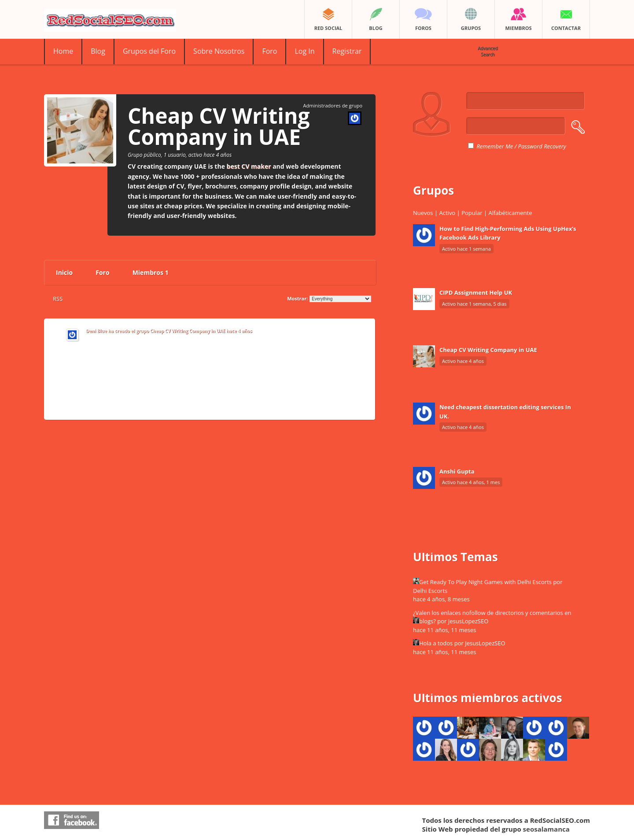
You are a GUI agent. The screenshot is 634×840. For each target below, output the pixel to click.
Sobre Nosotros (219, 51)
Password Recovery (542, 146)
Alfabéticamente (510, 213)
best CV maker (249, 166)
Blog (98, 51)
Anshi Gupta (457, 471)
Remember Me (490, 146)
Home (63, 51)
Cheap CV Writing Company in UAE (188, 331)
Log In (304, 51)
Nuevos (423, 213)
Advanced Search (488, 51)
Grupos (433, 190)
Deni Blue (96, 331)
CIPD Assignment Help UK (476, 292)
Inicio (64, 272)
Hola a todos (436, 643)
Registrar (347, 51)
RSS (58, 299)
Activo (448, 213)
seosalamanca (546, 829)
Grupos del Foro (149, 51)
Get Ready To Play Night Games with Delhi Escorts (485, 582)
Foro (269, 51)
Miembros (151, 272)
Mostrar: (297, 298)
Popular (472, 213)
